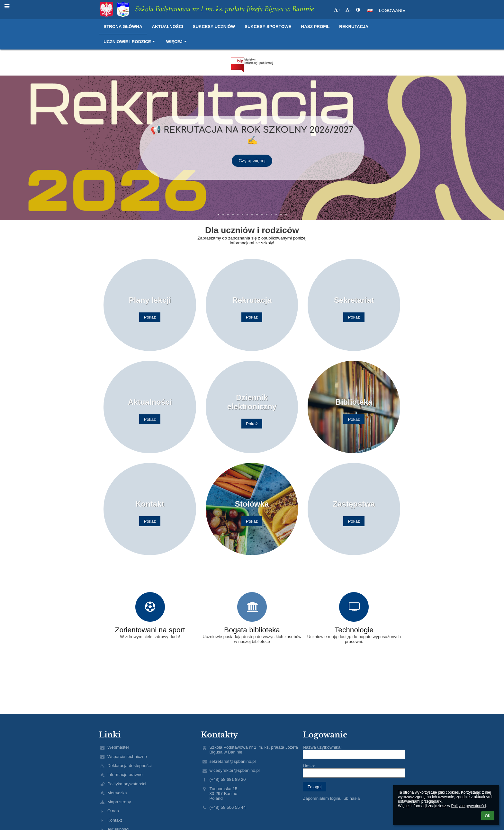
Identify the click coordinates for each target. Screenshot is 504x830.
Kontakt (115, 820)
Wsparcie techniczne (127, 757)
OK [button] (488, 816)
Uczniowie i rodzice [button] (130, 42)
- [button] (348, 10)
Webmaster (118, 747)
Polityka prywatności (127, 784)
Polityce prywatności (468, 806)
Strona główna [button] (123, 27)
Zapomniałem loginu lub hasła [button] (331, 798)
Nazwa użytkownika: (322, 747)
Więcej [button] (177, 42)
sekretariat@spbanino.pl (232, 761)
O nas (113, 811)
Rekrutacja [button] (354, 27)
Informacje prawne (125, 775)
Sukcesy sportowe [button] (268, 27)
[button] (370, 11)
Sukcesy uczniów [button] (214, 27)
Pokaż (150, 317)
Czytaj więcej (252, 155)
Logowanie (392, 10)
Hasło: (309, 766)
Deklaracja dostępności (130, 766)
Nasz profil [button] (315, 27)
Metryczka (117, 793)
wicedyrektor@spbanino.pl (234, 770)
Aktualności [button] (168, 27)
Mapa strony (119, 802)
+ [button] (337, 10)
